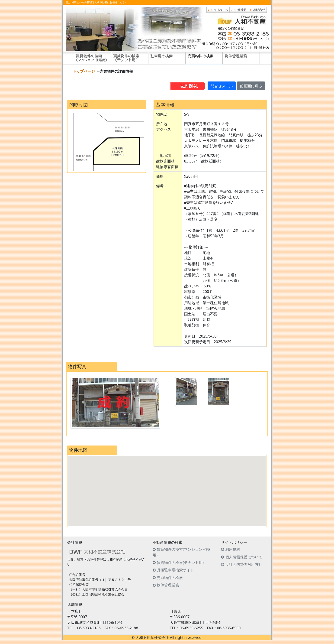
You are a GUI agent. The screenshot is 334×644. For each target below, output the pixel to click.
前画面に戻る (251, 86)
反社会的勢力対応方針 (244, 564)
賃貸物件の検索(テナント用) (130, 58)
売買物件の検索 (204, 58)
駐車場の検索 (167, 58)
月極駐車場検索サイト (175, 570)
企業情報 (239, 10)
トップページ (218, 10)
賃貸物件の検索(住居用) (93, 58)
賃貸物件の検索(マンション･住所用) (182, 552)
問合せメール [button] (222, 86)
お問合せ (257, 10)
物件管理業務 (241, 58)
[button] (167, 487)
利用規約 (233, 549)
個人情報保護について (244, 557)
